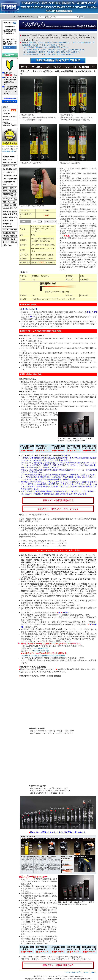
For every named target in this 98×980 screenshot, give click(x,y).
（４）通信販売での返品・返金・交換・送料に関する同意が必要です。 (49, 54)
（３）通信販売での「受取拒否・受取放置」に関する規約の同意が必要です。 (51, 52)
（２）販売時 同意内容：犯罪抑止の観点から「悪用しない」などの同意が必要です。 (54, 50)
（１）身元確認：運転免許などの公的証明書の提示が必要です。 (46, 47)
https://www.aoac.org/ (40, 651)
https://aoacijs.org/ (41, 648)
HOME (86, 972)
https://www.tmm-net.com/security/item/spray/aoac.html (43, 656)
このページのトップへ (73, 972)
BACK (93, 972)
